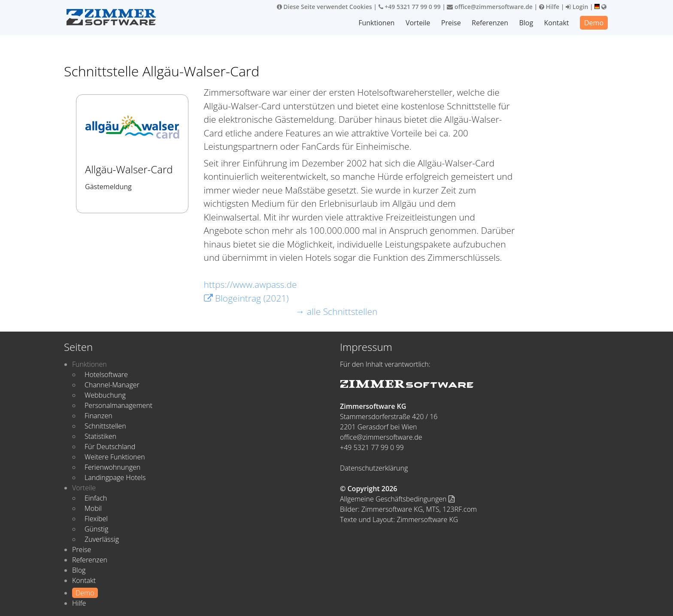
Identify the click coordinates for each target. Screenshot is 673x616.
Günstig (96, 529)
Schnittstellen (105, 426)
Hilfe (549, 7)
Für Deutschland (110, 447)
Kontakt (557, 23)
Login (577, 7)
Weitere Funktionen (115, 457)
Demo (594, 23)
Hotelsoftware (106, 374)
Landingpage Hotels (115, 477)
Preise (451, 23)
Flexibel (96, 519)
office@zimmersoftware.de (490, 7)
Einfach (96, 498)
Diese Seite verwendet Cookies (324, 7)
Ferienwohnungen (112, 467)
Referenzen (490, 23)
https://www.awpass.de (250, 284)
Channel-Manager (112, 385)
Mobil (93, 508)
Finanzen (99, 416)
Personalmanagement (118, 405)
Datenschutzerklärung (374, 468)
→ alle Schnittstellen (337, 311)
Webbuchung (105, 395)
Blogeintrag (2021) (246, 298)
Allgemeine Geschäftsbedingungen (397, 499)
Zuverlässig (102, 539)
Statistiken (100, 436)
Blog (526, 23)
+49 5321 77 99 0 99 (410, 7)
